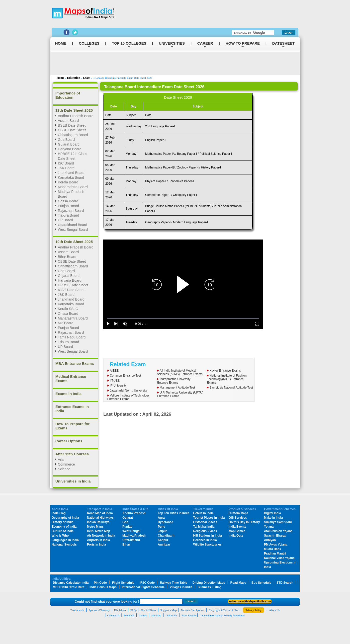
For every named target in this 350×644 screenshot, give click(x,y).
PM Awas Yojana (276, 545)
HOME (61, 43)
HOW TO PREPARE (243, 43)
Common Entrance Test (125, 376)
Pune (161, 527)
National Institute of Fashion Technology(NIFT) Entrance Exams (227, 379)
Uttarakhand (131, 540)
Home (60, 78)
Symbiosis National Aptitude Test (231, 388)
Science (64, 469)
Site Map (156, 615)
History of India (62, 522)
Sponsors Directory (99, 610)
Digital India (272, 513)
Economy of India (64, 527)
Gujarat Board (69, 144)
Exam (87, 78)
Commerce (66, 464)
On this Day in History (244, 522)
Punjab (127, 527)
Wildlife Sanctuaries (207, 545)
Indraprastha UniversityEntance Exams (174, 381)
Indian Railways (98, 522)
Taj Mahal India (204, 527)
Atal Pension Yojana (278, 531)
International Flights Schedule (143, 587)
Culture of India (63, 531)
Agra (161, 518)
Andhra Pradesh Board (76, 116)
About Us (274, 610)
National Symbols (64, 545)
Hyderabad (166, 522)
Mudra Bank (273, 549)
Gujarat (128, 518)
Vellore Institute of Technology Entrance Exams (128, 397)
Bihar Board (67, 257)
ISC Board (66, 163)
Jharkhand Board (71, 173)
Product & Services (242, 509)
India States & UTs (135, 509)
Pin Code (100, 583)
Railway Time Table (174, 583)
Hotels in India (203, 513)
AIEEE (114, 371)
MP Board (66, 323)
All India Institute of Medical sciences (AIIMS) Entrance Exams (180, 372)
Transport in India (100, 509)
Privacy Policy (254, 610)
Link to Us (171, 615)
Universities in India (73, 481)
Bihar (126, 545)
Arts (61, 460)
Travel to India (203, 509)
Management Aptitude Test (177, 388)
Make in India (273, 518)
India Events (237, 527)
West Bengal (131, 531)
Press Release (189, 615)
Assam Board (68, 121)
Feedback (129, 615)
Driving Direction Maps (209, 583)
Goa (125, 522)
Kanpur (163, 540)
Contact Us (113, 615)
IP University (118, 386)
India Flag (59, 513)
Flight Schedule (123, 583)
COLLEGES (89, 43)
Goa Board (66, 140)
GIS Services (238, 518)
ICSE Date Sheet (71, 290)
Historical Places (205, 522)
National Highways (100, 518)
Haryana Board (70, 149)
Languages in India (65, 540)
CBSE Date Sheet (72, 130)
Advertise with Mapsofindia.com (250, 601)
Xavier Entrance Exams (225, 371)
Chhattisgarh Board (73, 135)
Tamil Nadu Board (72, 337)
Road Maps (238, 583)
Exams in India (68, 394)
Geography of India (65, 518)
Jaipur (162, 531)
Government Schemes (280, 509)
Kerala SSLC (68, 309)
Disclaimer (120, 610)
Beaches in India (205, 540)
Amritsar (164, 545)
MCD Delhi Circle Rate (69, 587)
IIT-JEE (115, 381)
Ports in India (96, 545)
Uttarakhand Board (73, 225)
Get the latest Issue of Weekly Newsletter (222, 615)
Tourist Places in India (209, 518)
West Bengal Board (73, 230)
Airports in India (98, 540)
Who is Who (60, 536)
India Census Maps (103, 587)
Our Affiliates (148, 610)
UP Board (65, 220)
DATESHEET (283, 43)
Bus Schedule (261, 583)
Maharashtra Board (73, 187)
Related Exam (128, 364)
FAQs (133, 610)
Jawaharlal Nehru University (128, 391)
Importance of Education (68, 95)
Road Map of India (100, 513)
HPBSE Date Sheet (73, 285)
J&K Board (66, 168)
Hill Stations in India (208, 536)
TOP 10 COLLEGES (129, 43)
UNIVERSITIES (172, 43)
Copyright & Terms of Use (223, 610)
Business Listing (210, 587)
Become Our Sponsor (193, 610)
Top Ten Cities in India (174, 513)
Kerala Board (68, 182)
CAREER (205, 43)
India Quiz (236, 536)
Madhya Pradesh (134, 536)
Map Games (237, 531)
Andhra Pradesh (134, 513)
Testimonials (77, 610)
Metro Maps (95, 527)
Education (74, 78)
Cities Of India (168, 509)
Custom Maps (238, 513)
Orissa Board (68, 201)
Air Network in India (101, 536)
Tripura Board (68, 215)
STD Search (285, 583)
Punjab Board (68, 206)
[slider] (183, 318)
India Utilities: (61, 579)
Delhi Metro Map (99, 531)
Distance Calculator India (71, 583)
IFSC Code (147, 583)
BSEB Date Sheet (72, 125)
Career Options (69, 441)
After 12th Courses (72, 454)
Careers (143, 615)
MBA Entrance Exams (75, 363)
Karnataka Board (71, 177)
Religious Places (205, 531)
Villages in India (181, 587)
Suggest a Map (168, 610)
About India (60, 509)
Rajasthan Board (71, 211)
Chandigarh (166, 536)
